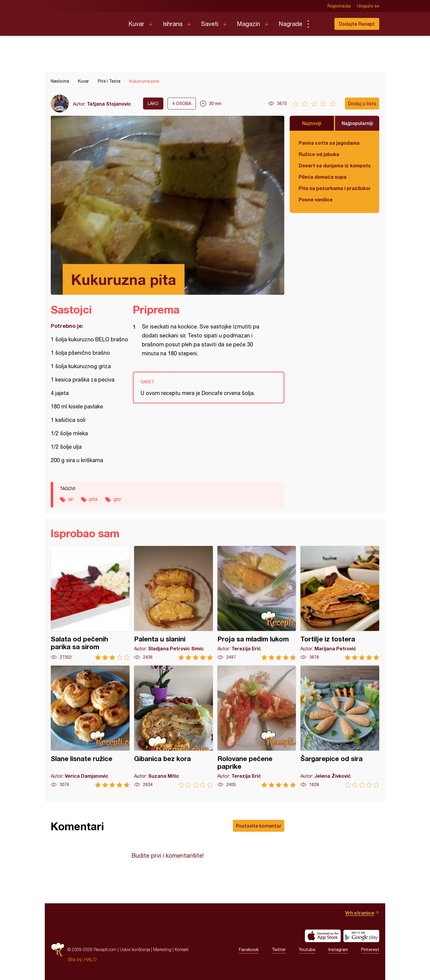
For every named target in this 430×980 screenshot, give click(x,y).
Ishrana (173, 24)
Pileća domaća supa (322, 177)
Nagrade (290, 24)
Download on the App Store (323, 936)
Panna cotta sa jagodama (329, 143)
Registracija (339, 6)
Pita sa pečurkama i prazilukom (334, 188)
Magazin (248, 24)
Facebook (249, 950)
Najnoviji (312, 123)
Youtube (307, 950)
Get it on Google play (361, 936)
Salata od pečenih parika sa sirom (90, 603)
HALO (90, 959)
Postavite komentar (259, 826)
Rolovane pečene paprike (257, 727)
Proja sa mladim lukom (257, 603)
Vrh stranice (360, 913)
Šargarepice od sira (340, 727)
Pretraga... (320, 24)
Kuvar (136, 24)
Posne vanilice (316, 199)
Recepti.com (85, 21)
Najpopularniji (357, 123)
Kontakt (182, 949)
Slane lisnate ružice (90, 727)
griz (117, 499)
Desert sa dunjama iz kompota (334, 165)
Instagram (338, 950)
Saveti (210, 24)
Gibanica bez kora (173, 727)
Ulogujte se (368, 6)
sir (71, 499)
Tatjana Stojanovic (109, 104)
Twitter (279, 950)
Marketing (162, 949)
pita (93, 499)
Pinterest (370, 950)
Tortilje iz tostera (340, 603)
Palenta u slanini (173, 603)
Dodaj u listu (362, 103)
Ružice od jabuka (319, 154)
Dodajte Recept (357, 24)
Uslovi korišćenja (135, 949)
